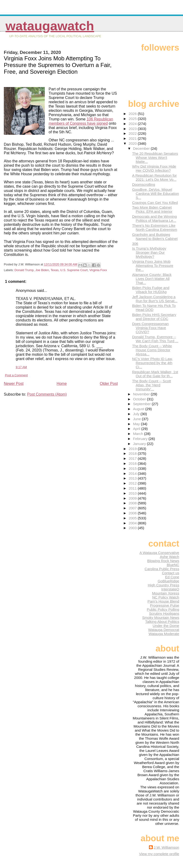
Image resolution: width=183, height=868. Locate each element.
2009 (133, 498)
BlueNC (173, 565)
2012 (133, 483)
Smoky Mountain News (161, 617)
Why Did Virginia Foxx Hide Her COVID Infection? (154, 168)
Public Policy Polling (163, 609)
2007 (133, 508)
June (137, 419)
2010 (133, 493)
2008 (133, 503)
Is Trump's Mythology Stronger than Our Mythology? (149, 252)
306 (135, 244)
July (137, 414)
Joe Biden (42, 270)
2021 (133, 138)
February (141, 439)
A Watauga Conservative (159, 553)
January (140, 444)
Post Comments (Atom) (47, 394)
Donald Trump (24, 270)
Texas (54, 270)
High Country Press (163, 585)
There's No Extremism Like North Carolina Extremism (155, 227)
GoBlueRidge (168, 581)
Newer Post (14, 384)
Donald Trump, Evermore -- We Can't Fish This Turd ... (155, 339)
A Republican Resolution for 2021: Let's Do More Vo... (154, 177)
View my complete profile (159, 854)
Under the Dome (166, 626)
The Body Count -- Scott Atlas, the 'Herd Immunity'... (151, 385)
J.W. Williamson (166, 847)
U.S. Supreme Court (74, 270)
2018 (133, 453)
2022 (133, 133)
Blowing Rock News (163, 561)
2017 (133, 458)
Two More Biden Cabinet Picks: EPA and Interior (152, 209)
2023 (133, 129)
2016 (133, 463)
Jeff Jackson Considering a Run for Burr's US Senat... (155, 299)
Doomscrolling (143, 184)
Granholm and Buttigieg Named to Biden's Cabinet (155, 237)
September (142, 404)
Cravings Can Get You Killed (155, 203)
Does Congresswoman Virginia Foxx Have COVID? (150, 328)
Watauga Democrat (164, 630)
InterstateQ (170, 589)
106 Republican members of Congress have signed (81, 121)
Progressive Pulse (165, 605)
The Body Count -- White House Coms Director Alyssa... (152, 350)
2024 (133, 124)
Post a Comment (16, 375)
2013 (133, 478)
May (137, 424)
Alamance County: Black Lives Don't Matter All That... (152, 279)
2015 (133, 468)
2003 (133, 528)
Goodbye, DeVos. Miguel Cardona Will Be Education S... (155, 194)
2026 (133, 114)
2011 (133, 488)
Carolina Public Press (162, 569)
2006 (133, 513)
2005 (133, 518)
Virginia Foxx (98, 270)
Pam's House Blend (163, 601)
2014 (133, 473)
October (140, 399)
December (142, 148)
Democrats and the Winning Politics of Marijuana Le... (154, 218)
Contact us (170, 573)
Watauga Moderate (164, 634)
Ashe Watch (170, 557)
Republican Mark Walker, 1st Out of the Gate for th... (155, 374)
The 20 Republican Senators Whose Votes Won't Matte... (155, 158)
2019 (133, 449)
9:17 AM (21, 367)
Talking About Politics (162, 622)
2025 (133, 119)
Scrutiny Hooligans (164, 613)
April (137, 429)
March (138, 434)
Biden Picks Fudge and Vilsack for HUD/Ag (151, 290)
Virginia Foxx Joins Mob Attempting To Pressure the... (153, 266)
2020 (133, 143)
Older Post (109, 384)
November (142, 394)
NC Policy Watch (166, 597)
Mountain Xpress (166, 593)
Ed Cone (172, 577)
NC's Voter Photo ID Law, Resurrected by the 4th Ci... (152, 363)
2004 (133, 523)
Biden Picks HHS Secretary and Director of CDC (154, 317)
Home (62, 384)
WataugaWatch (50, 26)
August (139, 409)
